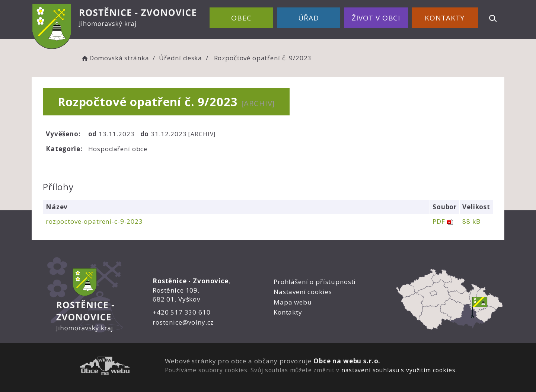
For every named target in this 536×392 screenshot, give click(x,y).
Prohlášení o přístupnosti (315, 282)
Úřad (308, 18)
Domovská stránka (115, 58)
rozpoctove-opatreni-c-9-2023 (94, 221)
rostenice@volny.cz (183, 322)
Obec (241, 18)
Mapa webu (293, 302)
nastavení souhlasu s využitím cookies (398, 370)
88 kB (471, 221)
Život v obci (376, 18)
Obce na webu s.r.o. (347, 361)
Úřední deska (181, 58)
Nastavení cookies (303, 292)
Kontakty (445, 18)
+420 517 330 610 (182, 312)
